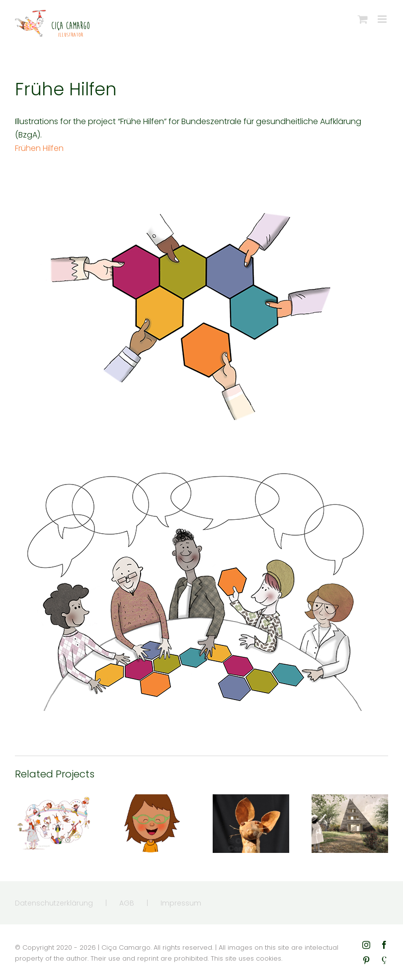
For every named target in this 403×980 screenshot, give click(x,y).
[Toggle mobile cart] (363, 19)
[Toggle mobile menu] (383, 19)
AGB (127, 903)
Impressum (181, 903)
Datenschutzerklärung (54, 903)
